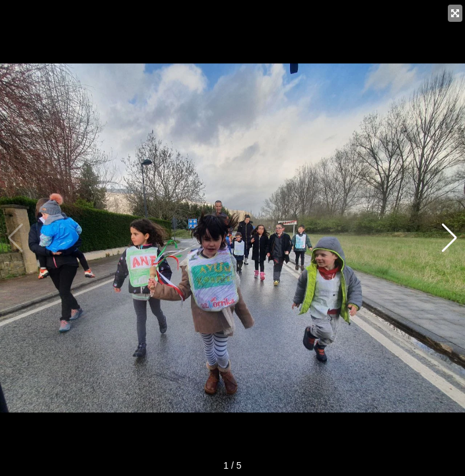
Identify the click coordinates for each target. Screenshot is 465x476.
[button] (449, 238)
